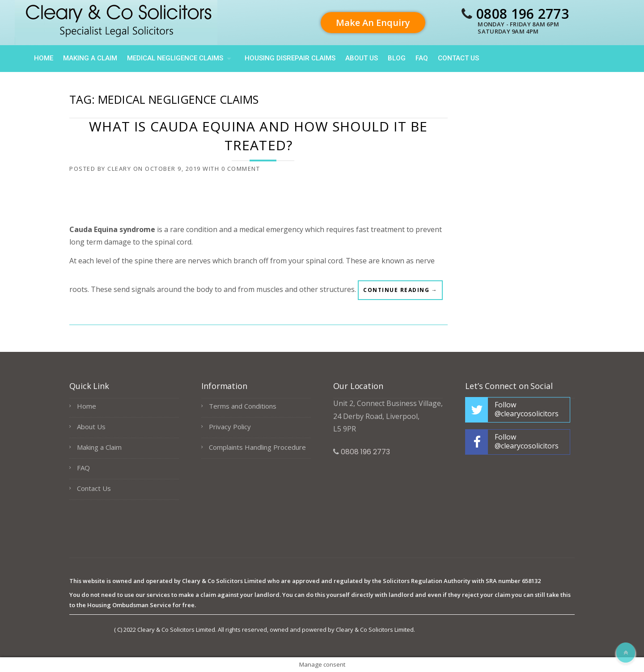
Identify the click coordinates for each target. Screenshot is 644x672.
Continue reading (400, 293)
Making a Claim (90, 58)
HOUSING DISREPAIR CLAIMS (290, 58)
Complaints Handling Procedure (257, 447)
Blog (397, 58)
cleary (119, 169)
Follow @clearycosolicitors (527, 409)
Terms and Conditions (243, 406)
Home (44, 58)
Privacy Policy (230, 427)
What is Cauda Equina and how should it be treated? (258, 136)
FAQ (422, 58)
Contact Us (458, 58)
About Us (362, 58)
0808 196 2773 (523, 14)
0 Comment (241, 169)
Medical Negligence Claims (175, 58)
